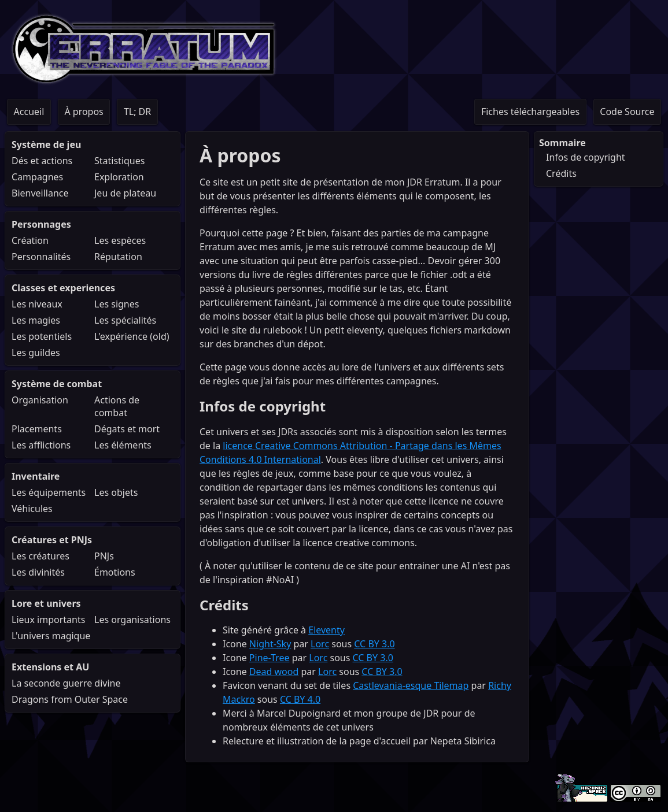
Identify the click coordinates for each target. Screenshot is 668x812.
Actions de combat (117, 406)
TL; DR (137, 112)
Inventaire (36, 476)
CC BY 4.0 (300, 699)
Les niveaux (37, 304)
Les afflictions (41, 445)
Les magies (36, 320)
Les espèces (120, 240)
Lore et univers (46, 603)
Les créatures (40, 556)
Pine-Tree (270, 658)
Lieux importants (48, 620)
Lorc (320, 644)
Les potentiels (42, 336)
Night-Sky (270, 644)
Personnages (41, 224)
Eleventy (326, 630)
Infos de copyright (586, 157)
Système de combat (57, 384)
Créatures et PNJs (52, 540)
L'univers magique (51, 636)
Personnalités (41, 257)
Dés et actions (42, 161)
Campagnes (37, 177)
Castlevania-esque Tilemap (411, 685)
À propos (84, 112)
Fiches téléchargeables (530, 112)
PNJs (104, 556)
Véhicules (32, 509)
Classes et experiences (63, 288)
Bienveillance (40, 193)
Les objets (116, 492)
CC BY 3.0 (374, 644)
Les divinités (38, 572)
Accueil (29, 112)
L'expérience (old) (132, 336)
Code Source (627, 112)
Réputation (118, 257)
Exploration (119, 177)
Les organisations (132, 620)
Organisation (40, 400)
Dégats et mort (127, 429)
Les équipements (49, 492)
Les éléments (123, 445)
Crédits (561, 173)
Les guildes (36, 353)
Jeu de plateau (125, 193)
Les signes (117, 304)
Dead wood (274, 672)
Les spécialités (125, 320)
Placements (37, 429)
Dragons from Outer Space (70, 699)
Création (30, 240)
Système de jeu (46, 144)
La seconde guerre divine (66, 683)
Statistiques (119, 161)
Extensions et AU (50, 667)
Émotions (115, 572)
